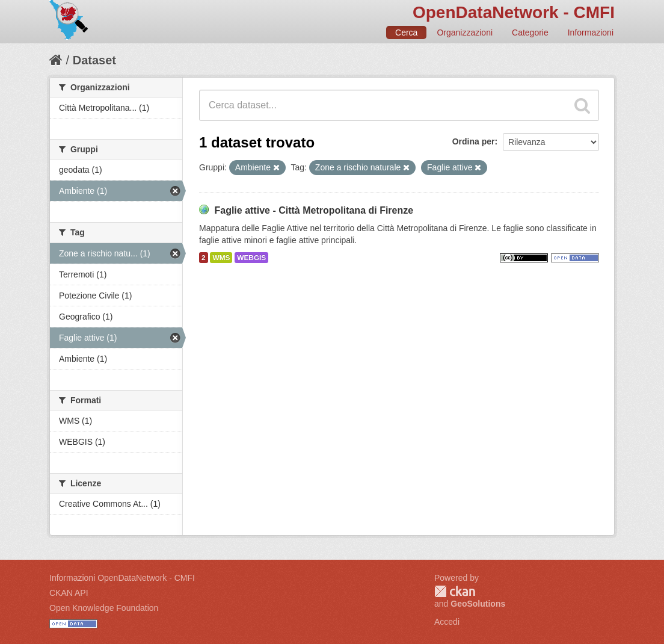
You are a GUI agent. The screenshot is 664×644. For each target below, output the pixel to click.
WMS (221, 258)
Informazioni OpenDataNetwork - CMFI (122, 578)
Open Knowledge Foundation (104, 608)
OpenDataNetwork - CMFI (514, 12)
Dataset (94, 60)
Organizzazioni (465, 33)
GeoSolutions (478, 604)
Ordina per (474, 141)
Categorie (530, 33)
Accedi (447, 622)
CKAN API (69, 593)
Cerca (406, 33)
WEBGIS (251, 258)
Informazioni (591, 33)
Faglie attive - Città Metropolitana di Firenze (314, 210)
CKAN (455, 591)
